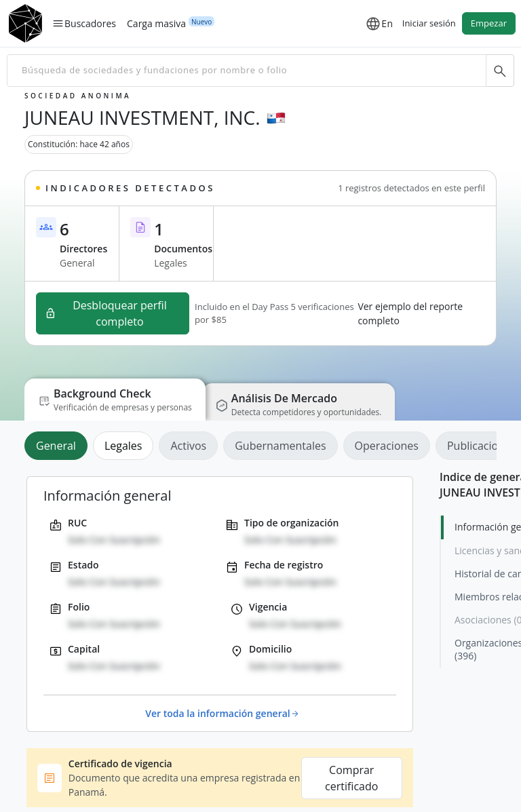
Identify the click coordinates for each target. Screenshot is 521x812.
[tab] (59, 446)
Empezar (489, 23)
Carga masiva (156, 23)
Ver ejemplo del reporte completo (410, 313)
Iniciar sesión (429, 23)
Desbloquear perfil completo (106, 313)
